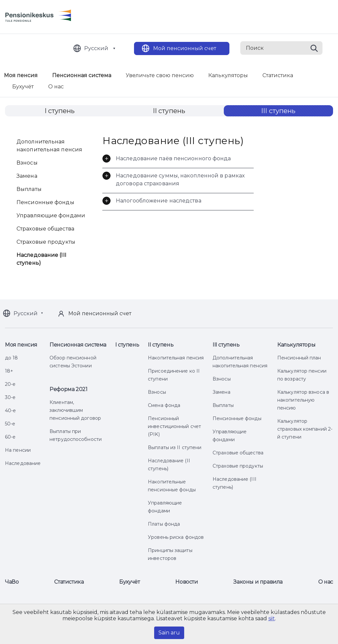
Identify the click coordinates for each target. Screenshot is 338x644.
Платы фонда (164, 524)
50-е (10, 424)
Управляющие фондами (51, 215)
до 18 (12, 358)
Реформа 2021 (68, 389)
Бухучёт (23, 87)
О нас (56, 87)
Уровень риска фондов (176, 537)
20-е (10, 384)
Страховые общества (45, 229)
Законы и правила (258, 582)
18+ (9, 371)
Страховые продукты (46, 242)
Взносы (27, 163)
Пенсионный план (299, 358)
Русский (96, 48)
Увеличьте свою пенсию (160, 75)
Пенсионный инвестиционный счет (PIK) (174, 426)
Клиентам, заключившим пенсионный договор (75, 410)
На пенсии (18, 450)
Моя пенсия (21, 345)
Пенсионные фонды (45, 202)
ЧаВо (12, 582)
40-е (10, 411)
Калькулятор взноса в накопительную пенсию (303, 400)
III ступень (278, 111)
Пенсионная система (82, 75)
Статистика (278, 75)
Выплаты (29, 189)
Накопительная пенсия (176, 358)
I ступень (60, 111)
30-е (10, 397)
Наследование (23, 463)
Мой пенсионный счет (185, 48)
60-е (10, 437)
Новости (186, 582)
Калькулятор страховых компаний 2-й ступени (305, 429)
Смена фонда (164, 405)
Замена (27, 176)
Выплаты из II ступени (175, 447)
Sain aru (169, 633)
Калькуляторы (228, 75)
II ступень (169, 111)
